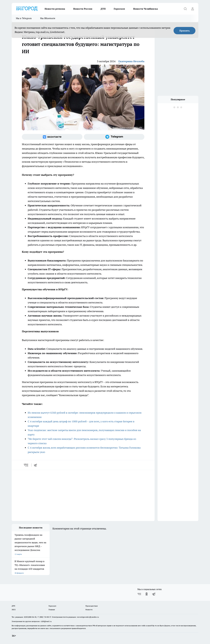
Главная (52, 610)
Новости (89, 610)
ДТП (103, 9)
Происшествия (92, 606)
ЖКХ (14, 610)
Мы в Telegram (24, 18)
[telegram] (36, 465)
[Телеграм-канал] (114, 137)
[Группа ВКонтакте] (52, 137)
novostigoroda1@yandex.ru (88, 617)
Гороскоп (119, 9)
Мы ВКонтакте (48, 18)
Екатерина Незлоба (131, 61)
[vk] (26, 465)
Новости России (83, 9)
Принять (185, 31)
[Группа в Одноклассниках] (147, 594)
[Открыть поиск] (185, 9)
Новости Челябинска (145, 9)
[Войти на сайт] (192, 9)
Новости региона (55, 9)
